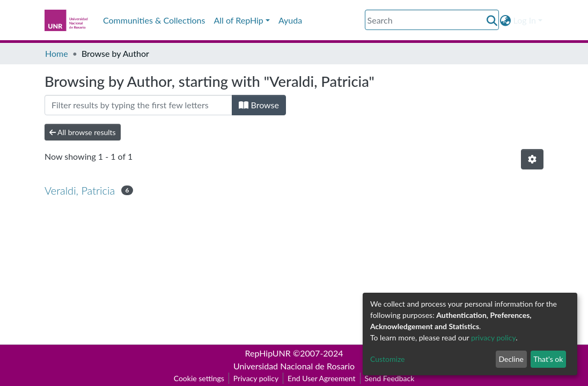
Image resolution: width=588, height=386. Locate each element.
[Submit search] (492, 20)
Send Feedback (390, 378)
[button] (506, 20)
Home (57, 53)
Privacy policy (256, 378)
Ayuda (290, 20)
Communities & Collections (154, 20)
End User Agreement (321, 378)
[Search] (432, 20)
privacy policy (493, 337)
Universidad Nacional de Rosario (294, 366)
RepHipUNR (268, 353)
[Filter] (138, 105)
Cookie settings (199, 378)
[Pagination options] (532, 159)
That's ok (548, 359)
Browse (259, 105)
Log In (525, 20)
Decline (511, 359)
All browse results (83, 132)
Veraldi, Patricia (80, 190)
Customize (388, 359)
